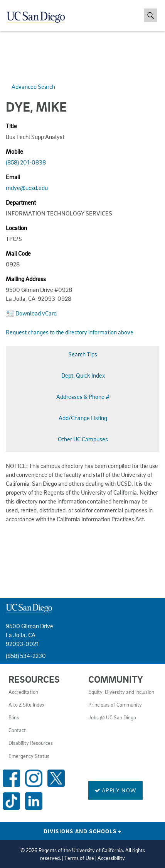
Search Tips (83, 354)
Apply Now (115, 790)
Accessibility (111, 858)
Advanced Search (33, 86)
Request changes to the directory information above (70, 332)
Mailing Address (26, 279)
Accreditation (23, 692)
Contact (17, 730)
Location (16, 228)
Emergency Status (29, 756)
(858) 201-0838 (26, 162)
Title (11, 126)
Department (21, 202)
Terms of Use (79, 858)
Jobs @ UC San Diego (112, 717)
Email (13, 177)
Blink (14, 717)
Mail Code (18, 253)
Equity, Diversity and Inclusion (121, 692)
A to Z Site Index (26, 705)
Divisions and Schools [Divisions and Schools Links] (83, 831)
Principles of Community (115, 705)
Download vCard (36, 313)
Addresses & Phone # (83, 397)
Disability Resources (31, 743)
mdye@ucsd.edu (27, 188)
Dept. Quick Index (83, 375)
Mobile (14, 151)
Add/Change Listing (83, 418)
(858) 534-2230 (26, 656)
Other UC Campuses (83, 439)
